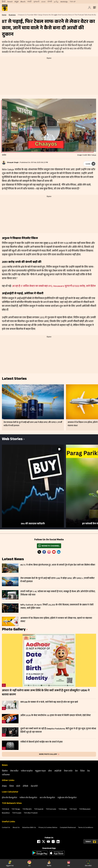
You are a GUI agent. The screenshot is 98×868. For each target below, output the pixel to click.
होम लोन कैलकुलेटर (10, 798)
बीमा (50, 771)
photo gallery (14, 630)
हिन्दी (4, 2)
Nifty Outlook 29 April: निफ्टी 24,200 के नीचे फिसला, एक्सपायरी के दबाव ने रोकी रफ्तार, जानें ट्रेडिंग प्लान (57, 607)
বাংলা (43, 2)
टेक (88, 771)
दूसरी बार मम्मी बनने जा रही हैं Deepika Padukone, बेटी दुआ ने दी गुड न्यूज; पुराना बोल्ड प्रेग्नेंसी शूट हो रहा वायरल (58, 731)
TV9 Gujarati (39, 809)
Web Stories (12, 439)
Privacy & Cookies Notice (48, 828)
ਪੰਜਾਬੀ (50, 2)
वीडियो (25, 786)
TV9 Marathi (27, 809)
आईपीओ (58, 771)
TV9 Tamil (73, 809)
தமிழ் (56, 2)
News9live (6, 813)
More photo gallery (48, 754)
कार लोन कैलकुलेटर (47, 798)
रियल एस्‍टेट (68, 771)
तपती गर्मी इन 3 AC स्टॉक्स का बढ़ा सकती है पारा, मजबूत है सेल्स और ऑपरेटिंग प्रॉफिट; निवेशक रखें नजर (58, 593)
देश (76, 771)
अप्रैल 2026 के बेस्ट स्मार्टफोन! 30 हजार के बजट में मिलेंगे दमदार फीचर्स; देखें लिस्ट (56, 716)
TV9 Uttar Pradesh (31, 813)
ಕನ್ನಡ (16, 2)
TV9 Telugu (16, 809)
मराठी (29, 2)
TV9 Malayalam (85, 809)
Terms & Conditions (86, 828)
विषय (11, 786)
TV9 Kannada (51, 809)
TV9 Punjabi (17, 813)
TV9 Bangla (63, 809)
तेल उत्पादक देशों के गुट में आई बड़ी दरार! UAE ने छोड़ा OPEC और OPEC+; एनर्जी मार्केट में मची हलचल (57, 580)
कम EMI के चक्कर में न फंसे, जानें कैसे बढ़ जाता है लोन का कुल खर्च (49, 702)
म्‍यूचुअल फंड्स (40, 771)
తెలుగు (23, 2)
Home (4, 15)
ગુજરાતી (36, 2)
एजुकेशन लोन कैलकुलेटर (67, 798)
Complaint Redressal (68, 828)
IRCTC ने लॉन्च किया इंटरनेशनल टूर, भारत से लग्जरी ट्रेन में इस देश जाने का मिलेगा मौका (58, 565)
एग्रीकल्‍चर (6, 775)
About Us (16, 828)
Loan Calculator (10, 792)
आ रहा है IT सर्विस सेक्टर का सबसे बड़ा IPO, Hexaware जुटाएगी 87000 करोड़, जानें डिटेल (54, 286)
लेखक (4, 786)
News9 (10, 2)
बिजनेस (5, 771)
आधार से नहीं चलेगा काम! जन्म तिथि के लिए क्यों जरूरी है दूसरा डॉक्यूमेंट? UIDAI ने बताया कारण (46, 693)
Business (12, 15)
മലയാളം (64, 2)
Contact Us (6, 828)
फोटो (18, 786)
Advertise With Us (29, 828)
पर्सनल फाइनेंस (27, 771)
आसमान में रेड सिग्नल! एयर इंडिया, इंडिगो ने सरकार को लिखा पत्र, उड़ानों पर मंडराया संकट (56, 620)
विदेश (82, 771)
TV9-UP (73, 2)
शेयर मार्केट (14, 771)
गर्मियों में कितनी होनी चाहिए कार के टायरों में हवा (41, 742)
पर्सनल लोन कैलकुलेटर (28, 798)
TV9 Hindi (5, 809)
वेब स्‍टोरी (34, 786)
